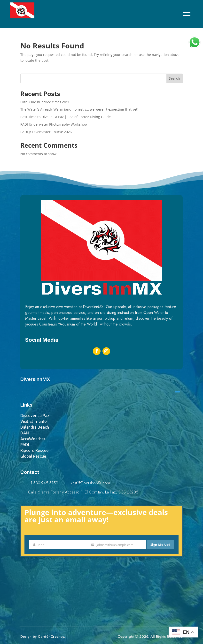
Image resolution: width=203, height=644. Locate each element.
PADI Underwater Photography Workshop (54, 124)
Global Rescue (33, 456)
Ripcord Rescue (35, 450)
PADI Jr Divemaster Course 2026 (46, 132)
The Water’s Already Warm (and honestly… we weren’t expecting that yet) (79, 109)
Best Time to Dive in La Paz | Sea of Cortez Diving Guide (66, 117)
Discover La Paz (35, 415)
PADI (25, 444)
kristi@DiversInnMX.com (90, 483)
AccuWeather (33, 439)
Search (174, 78)
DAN (25, 433)
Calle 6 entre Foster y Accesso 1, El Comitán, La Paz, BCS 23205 (83, 492)
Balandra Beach (35, 427)
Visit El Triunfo (34, 421)
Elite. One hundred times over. (45, 102)
